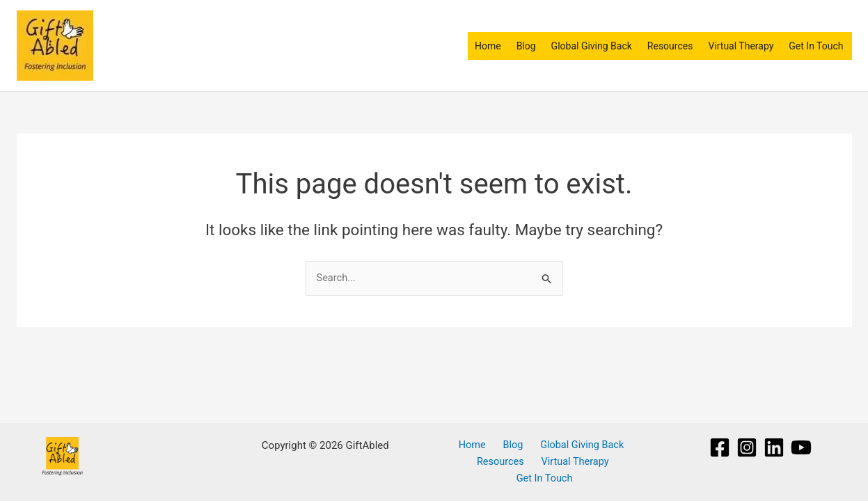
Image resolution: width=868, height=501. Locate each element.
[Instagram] (747, 446)
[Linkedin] (774, 446)
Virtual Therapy (741, 46)
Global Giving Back (592, 46)
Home (488, 46)
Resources (670, 46)
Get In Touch (816, 46)
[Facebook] (720, 446)
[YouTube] (801, 446)
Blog (526, 46)
